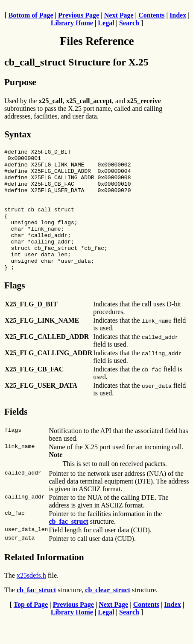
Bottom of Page (31, 15)
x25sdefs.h (31, 600)
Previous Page (79, 15)
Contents (151, 15)
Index (178, 15)
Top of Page (31, 629)
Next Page (119, 15)
